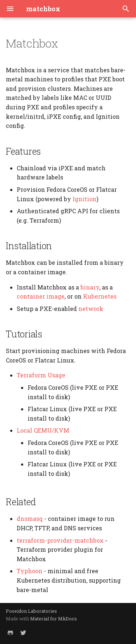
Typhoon (30, 571)
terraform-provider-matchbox (60, 540)
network (91, 309)
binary (90, 287)
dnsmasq (30, 519)
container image (41, 296)
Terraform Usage (41, 375)
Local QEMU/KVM (43, 430)
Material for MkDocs (53, 619)
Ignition (85, 199)
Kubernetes (100, 296)
